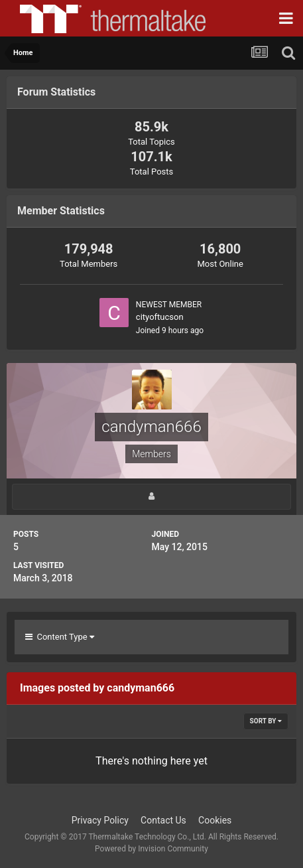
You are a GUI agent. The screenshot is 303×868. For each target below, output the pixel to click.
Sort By (266, 721)
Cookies (215, 820)
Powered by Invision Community (151, 849)
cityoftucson (160, 317)
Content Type (60, 637)
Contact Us (163, 820)
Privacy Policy (100, 820)
